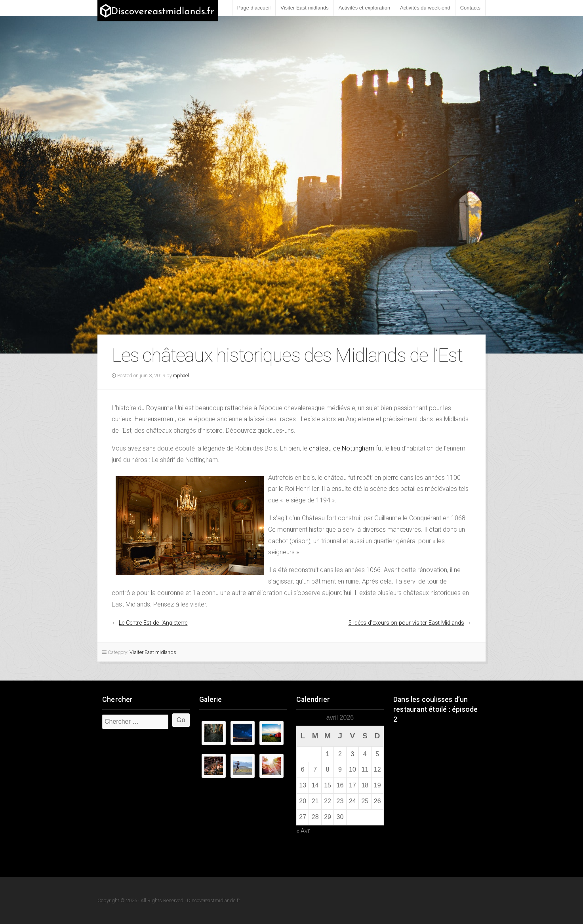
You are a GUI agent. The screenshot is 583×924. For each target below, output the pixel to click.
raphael (181, 375)
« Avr (303, 831)
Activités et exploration (364, 8)
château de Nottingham (342, 448)
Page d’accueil (254, 8)
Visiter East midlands (304, 8)
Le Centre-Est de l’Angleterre (153, 623)
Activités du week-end (425, 8)
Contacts (470, 8)
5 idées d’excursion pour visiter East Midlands (406, 623)
